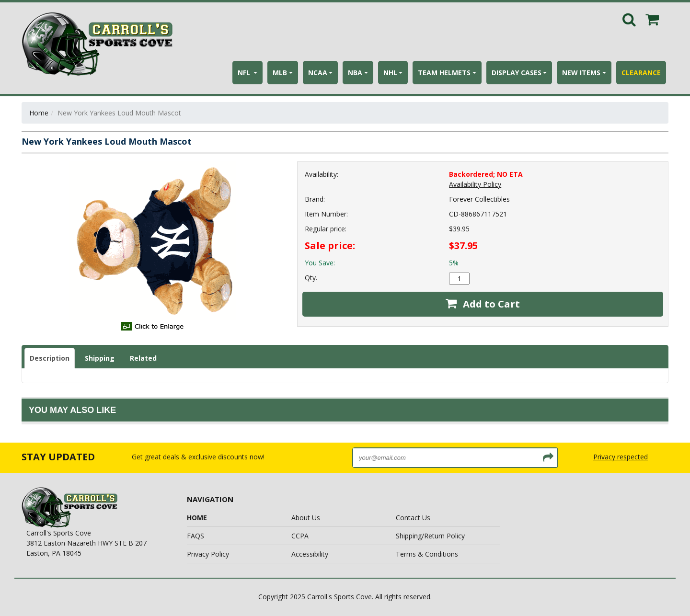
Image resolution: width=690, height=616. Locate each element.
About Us (306, 518)
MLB (280, 73)
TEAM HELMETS (444, 73)
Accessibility (310, 554)
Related (143, 358)
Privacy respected (621, 457)
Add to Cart (483, 304)
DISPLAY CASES (517, 73)
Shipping (100, 358)
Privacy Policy (208, 554)
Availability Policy (475, 184)
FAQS (195, 536)
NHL (390, 73)
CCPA (300, 536)
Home (39, 113)
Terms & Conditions (427, 554)
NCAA (318, 73)
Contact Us (413, 518)
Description (50, 358)
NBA (355, 73)
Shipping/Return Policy (430, 536)
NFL (245, 73)
